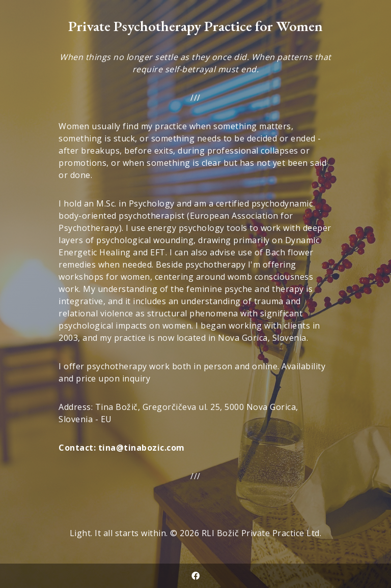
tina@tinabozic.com (142, 448)
